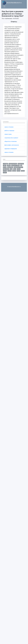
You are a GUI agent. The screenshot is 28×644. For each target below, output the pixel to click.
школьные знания (15, 166)
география (5, 164)
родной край (10, 167)
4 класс (5, 173)
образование (6, 169)
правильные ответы (18, 167)
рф (21, 166)
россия (5, 167)
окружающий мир (13, 164)
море (11, 169)
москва (18, 171)
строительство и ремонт (11, 138)
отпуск (19, 169)
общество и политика (11, 141)
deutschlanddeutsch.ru (12, 3)
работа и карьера (9, 131)
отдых (5, 166)
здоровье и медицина (11, 149)
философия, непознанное (12, 145)
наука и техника (9, 127)
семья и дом (8, 134)
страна (23, 171)
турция (14, 171)
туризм (9, 166)
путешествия (21, 164)
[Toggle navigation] (4, 6)
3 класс (5, 171)
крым (15, 169)
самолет (10, 171)
